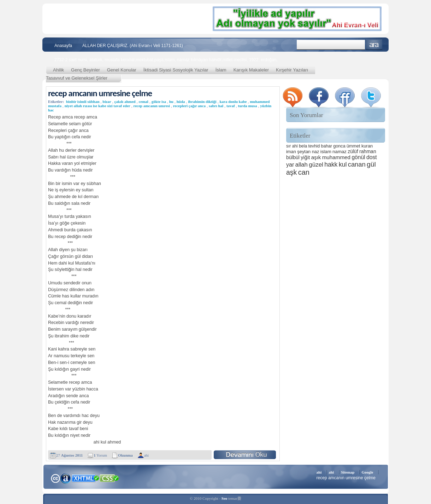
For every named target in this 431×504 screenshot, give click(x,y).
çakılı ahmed (125, 102)
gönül (358, 157)
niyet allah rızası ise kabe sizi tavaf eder (98, 106)
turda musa (247, 106)
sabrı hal (216, 106)
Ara (374, 45)
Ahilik (58, 70)
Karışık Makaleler (251, 70)
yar (290, 164)
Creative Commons (55, 478)
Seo (225, 498)
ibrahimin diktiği (202, 102)
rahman (368, 151)
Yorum (100, 455)
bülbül (293, 157)
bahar (327, 146)
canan (357, 164)
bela (303, 146)
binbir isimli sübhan (83, 102)
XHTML (85, 477)
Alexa (66, 478)
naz (316, 152)
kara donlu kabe (233, 102)
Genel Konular (122, 70)
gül (371, 164)
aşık (316, 157)
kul (343, 164)
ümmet (353, 146)
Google (367, 472)
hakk (331, 164)
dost (372, 157)
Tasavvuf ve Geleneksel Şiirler (77, 78)
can (304, 172)
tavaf (231, 106)
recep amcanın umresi (151, 106)
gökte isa (159, 102)
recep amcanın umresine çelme (100, 93)
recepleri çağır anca (189, 106)
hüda (181, 102)
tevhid (314, 146)
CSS (109, 478)
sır (288, 146)
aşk (291, 172)
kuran (367, 146)
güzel (316, 165)
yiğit (305, 157)
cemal (143, 102)
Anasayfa (63, 46)
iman (291, 152)
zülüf (353, 151)
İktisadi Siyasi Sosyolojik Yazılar (176, 70)
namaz (340, 152)
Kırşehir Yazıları (292, 70)
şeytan (304, 152)
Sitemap (348, 472)
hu (171, 102)
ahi (146, 455)
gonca (339, 146)
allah (302, 165)
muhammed (336, 157)
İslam (221, 70)
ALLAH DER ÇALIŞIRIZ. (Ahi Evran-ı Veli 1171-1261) (133, 46)
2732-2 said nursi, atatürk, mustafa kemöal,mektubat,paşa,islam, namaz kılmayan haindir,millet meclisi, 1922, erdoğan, (166, 60)
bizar (107, 102)
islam (326, 152)
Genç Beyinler (85, 70)
